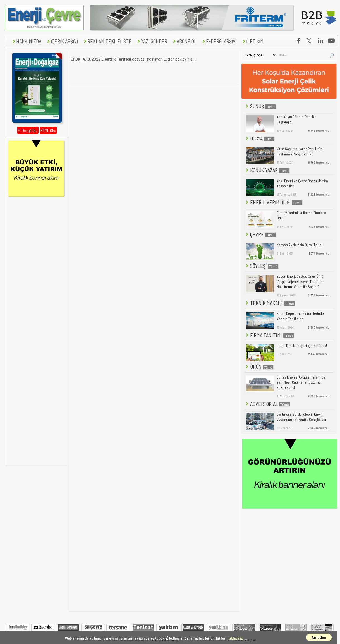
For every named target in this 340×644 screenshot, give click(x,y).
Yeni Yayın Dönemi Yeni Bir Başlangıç (296, 119)
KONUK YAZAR (267, 170)
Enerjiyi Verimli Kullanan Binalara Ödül (301, 215)
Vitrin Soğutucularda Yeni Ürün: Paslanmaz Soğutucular (300, 151)
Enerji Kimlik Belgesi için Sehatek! (302, 346)
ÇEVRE (260, 234)
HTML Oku (48, 130)
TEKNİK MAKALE (270, 303)
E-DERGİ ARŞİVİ (219, 41)
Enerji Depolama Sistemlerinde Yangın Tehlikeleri (300, 316)
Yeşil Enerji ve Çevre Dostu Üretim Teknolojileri (302, 184)
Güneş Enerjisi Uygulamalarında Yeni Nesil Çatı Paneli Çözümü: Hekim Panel (301, 382)
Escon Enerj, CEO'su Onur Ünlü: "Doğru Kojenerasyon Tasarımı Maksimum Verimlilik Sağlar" (300, 282)
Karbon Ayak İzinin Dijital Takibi (299, 245)
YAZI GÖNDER (152, 41)
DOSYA (260, 138)
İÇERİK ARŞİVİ (62, 41)
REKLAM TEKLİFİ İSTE (107, 41)
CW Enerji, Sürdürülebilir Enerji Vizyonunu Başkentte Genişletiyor (302, 417)
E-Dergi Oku (28, 130)
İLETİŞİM (252, 41)
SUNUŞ (260, 106)
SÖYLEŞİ (262, 266)
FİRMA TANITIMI (269, 335)
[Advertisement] (154, 129)
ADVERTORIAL (267, 404)
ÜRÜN (259, 367)
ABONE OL (184, 41)
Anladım (319, 637)
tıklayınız (236, 638)
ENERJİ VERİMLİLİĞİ (274, 202)
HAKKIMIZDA (26, 41)
